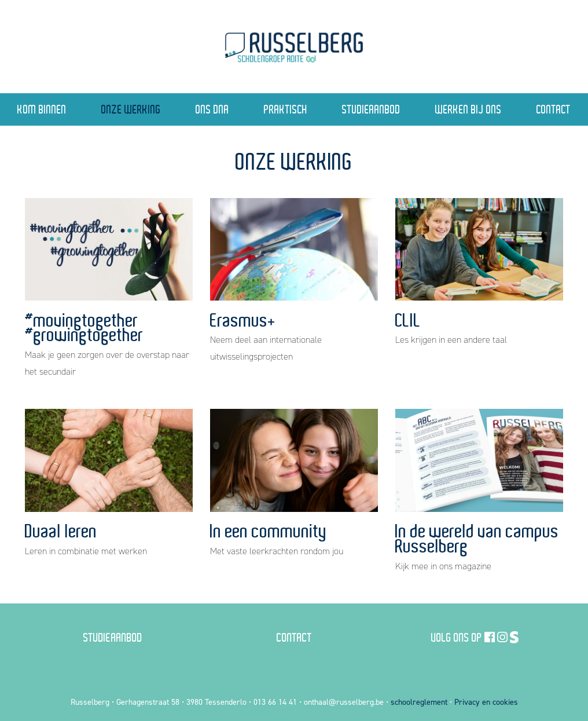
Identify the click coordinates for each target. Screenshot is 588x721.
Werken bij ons (468, 109)
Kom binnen (42, 109)
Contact (554, 109)
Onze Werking (131, 109)
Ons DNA (212, 109)
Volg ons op (457, 637)
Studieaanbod (371, 109)
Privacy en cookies (486, 702)
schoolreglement (419, 702)
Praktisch (286, 109)
